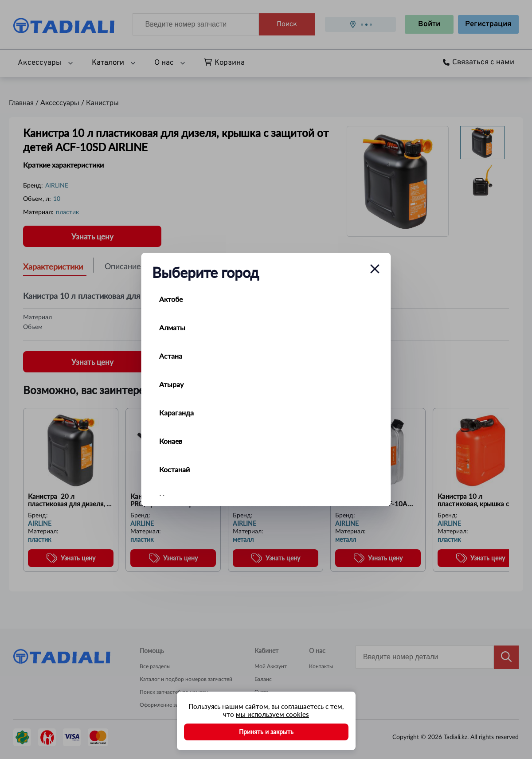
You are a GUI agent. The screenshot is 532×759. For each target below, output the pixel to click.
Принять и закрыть (266, 732)
